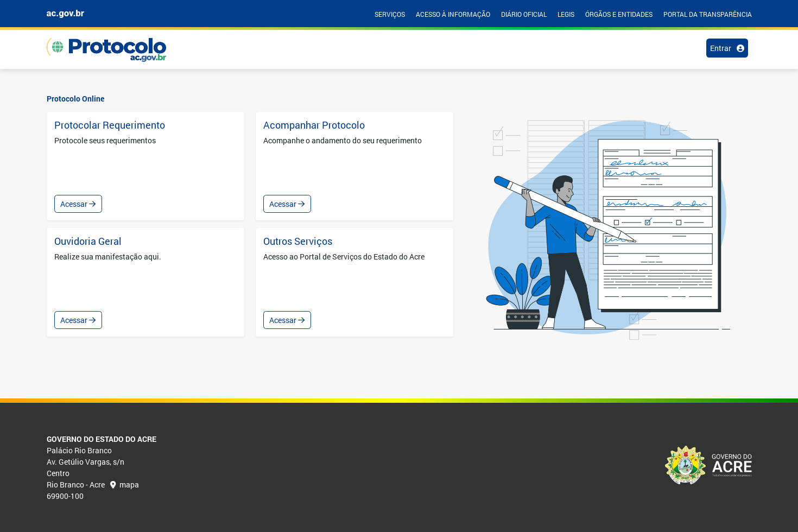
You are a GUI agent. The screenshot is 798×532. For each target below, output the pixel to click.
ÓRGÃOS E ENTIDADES (619, 14)
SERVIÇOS (390, 14)
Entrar (727, 48)
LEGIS (566, 14)
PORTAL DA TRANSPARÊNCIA (708, 14)
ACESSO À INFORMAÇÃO (453, 14)
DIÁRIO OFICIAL (524, 14)
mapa (125, 484)
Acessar (78, 204)
